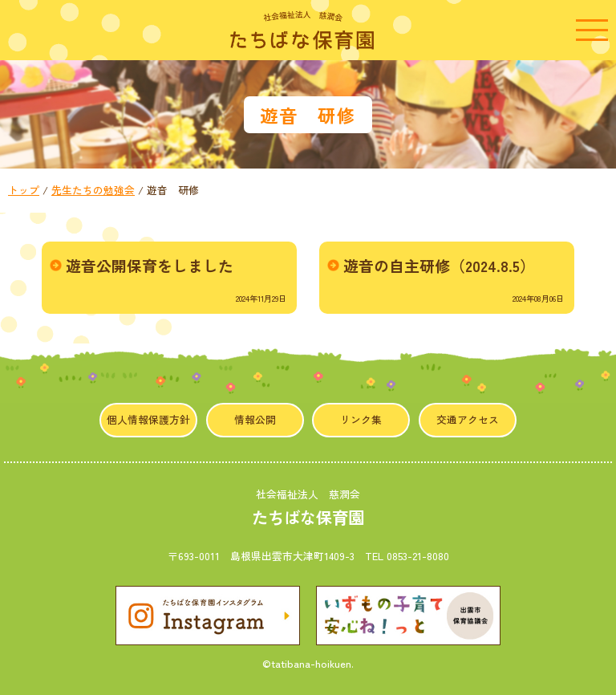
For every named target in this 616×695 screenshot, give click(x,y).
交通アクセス (468, 419)
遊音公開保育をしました (150, 265)
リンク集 (361, 419)
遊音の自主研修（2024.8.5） (439, 265)
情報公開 (255, 419)
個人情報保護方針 (148, 419)
